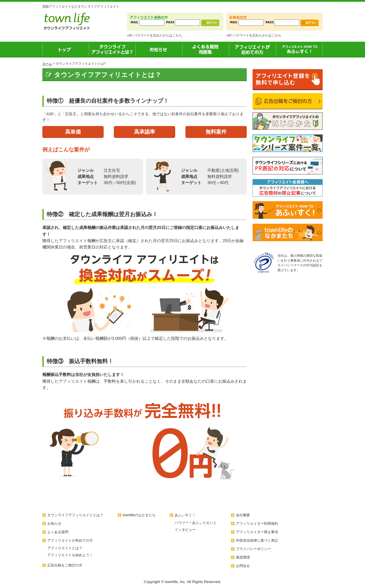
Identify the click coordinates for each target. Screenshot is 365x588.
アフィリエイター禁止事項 (257, 532)
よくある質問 (58, 532)
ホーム (47, 64)
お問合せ (243, 566)
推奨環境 (243, 557)
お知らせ (159, 49)
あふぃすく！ (299, 49)
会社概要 (243, 515)
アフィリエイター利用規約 (257, 524)
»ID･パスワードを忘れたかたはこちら (154, 35)
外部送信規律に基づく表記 (257, 540)
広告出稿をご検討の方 (65, 565)
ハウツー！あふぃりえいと (196, 523)
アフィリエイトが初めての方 (253, 49)
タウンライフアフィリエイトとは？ (112, 49)
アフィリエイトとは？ (65, 548)
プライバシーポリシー (253, 549)
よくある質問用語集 (206, 49)
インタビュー (185, 530)
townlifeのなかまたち (139, 515)
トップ (66, 49)
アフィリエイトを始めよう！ (70, 555)
